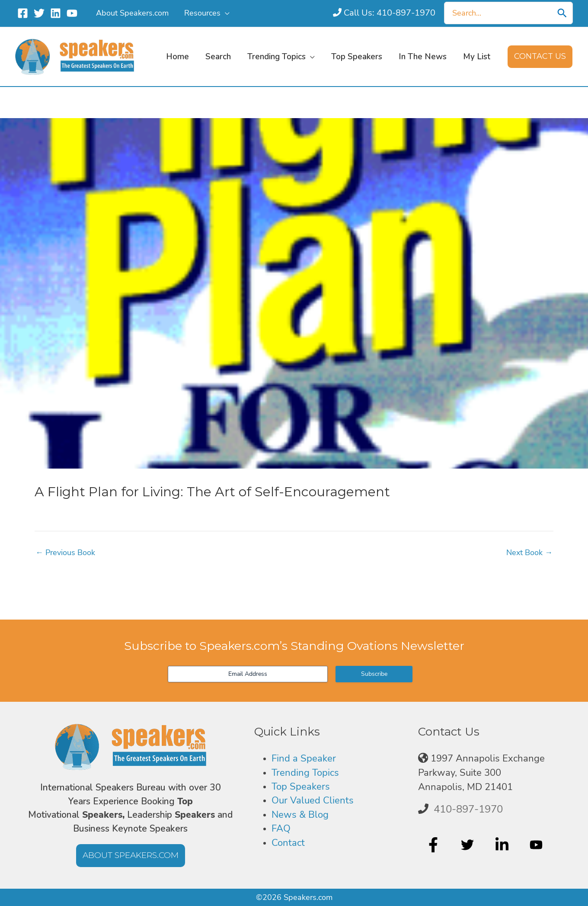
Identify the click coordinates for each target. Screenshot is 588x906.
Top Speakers (301, 787)
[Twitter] (39, 13)
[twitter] (468, 845)
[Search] (562, 13)
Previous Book (65, 553)
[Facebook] (23, 13)
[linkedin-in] (503, 845)
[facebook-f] (434, 845)
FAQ (281, 829)
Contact (288, 843)
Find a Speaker (304, 758)
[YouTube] (72, 13)
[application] (225, 13)
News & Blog (300, 815)
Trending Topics (305, 773)
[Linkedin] (56, 13)
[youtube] (537, 845)
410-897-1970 (468, 809)
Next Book (529, 553)
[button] (540, 57)
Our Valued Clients (313, 800)
